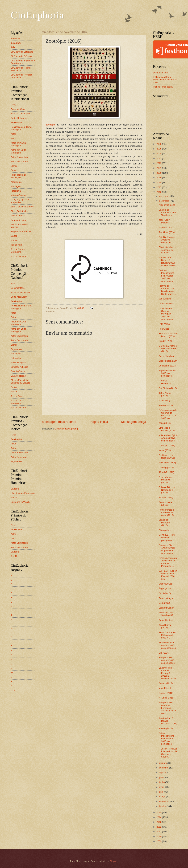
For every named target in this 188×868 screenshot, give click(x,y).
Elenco (14, 166)
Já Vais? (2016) (166, 472)
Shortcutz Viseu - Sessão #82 (167, 614)
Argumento (16, 182)
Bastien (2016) (166, 693)
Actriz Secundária (20, 161)
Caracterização (18, 220)
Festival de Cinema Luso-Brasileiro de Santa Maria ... (167, 290)
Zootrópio (51, 125)
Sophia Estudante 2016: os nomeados (168, 373)
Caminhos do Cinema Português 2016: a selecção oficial (168, 673)
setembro (164, 768)
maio (162, 787)
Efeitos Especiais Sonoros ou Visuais (20, 381)
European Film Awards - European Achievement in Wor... (168, 708)
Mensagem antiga (134, 422)
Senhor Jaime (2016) (166, 504)
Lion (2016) (164, 603)
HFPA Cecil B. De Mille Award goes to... (167, 635)
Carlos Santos (166, 304)
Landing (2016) (166, 467)
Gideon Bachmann (168, 361)
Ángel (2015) (165, 588)
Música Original (18, 195)
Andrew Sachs (166, 405)
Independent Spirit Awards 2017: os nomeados (168, 438)
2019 (159, 178)
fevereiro (164, 801)
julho (162, 777)
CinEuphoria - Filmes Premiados (21, 69)
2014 (159, 817)
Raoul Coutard (166, 620)
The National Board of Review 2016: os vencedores (167, 261)
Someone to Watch (20, 502)
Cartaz (14, 236)
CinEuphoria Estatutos (22, 52)
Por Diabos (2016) (168, 388)
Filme (13, 105)
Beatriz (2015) (166, 683)
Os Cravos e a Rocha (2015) (167, 456)
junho (162, 782)
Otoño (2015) (165, 584)
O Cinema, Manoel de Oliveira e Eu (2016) (168, 349)
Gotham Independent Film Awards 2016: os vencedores (166, 276)
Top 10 (14, 556)
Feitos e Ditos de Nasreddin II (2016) (167, 490)
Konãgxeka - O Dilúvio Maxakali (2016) (168, 721)
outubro (163, 763)
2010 (159, 836)
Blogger (114, 861)
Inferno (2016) (166, 728)
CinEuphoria (37, 15)
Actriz (14, 138)
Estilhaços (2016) (167, 463)
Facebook (16, 39)
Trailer (14, 240)
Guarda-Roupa (18, 216)
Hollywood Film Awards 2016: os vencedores (167, 645)
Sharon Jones (166, 530)
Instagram (16, 43)
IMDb (13, 47)
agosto (163, 773)
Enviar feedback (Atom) (66, 429)
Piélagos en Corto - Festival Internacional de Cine (165, 80)
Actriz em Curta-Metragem (19, 151)
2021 (159, 168)
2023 (159, 158)
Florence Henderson (165, 382)
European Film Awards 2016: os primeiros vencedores (167, 549)
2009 (159, 841)
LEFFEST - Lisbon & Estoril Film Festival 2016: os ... (168, 575)
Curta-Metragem (19, 118)
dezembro (164, 196)
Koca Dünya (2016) (165, 626)
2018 (159, 182)
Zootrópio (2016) (167, 445)
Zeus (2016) (165, 423)
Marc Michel (165, 688)
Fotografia (16, 191)
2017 (159, 187)
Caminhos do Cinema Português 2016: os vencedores (166, 314)
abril (162, 792)
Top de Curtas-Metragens (18, 251)
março (163, 797)
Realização (16, 122)
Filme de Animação (20, 114)
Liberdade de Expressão (23, 493)
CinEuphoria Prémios (21, 56)
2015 (159, 812)
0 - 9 (13, 690)
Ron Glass (164, 329)
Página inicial (99, 422)
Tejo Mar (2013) (166, 228)
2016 (159, 192)
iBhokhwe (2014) (167, 232)
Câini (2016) (165, 593)
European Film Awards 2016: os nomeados (167, 660)
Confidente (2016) (168, 366)
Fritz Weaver (165, 324)
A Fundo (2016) (166, 698)
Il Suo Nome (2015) (165, 394)
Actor (13, 134)
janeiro (163, 806)
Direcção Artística (19, 211)
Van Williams (165, 299)
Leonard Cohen (166, 608)
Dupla (14, 170)
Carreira (15, 489)
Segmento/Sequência (21, 232)
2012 (159, 827)
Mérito (14, 497)
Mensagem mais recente (59, 422)
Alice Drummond (167, 205)
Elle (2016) (164, 653)
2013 (159, 822)
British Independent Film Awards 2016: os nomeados (166, 738)
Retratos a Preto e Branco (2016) (168, 335)
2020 (159, 173)
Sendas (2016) (166, 341)
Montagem (16, 186)
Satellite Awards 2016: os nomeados (167, 240)
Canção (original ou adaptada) (20, 201)
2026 (159, 144)
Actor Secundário (19, 157)
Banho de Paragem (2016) (164, 523)
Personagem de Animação (19, 176)
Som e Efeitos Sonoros (22, 207)
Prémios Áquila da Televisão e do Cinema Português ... (168, 562)
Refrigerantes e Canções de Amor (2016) (166, 512)
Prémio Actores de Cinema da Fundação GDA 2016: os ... (168, 414)
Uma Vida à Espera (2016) (167, 429)
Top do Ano (16, 245)
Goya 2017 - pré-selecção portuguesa (167, 538)
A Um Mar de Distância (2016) (165, 480)
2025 (159, 149)
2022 (159, 163)
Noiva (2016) (165, 450)
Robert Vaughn (166, 598)
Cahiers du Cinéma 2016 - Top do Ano (167, 212)
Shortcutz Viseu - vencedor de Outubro (167, 250)
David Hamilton (166, 356)
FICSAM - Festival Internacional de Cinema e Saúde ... (168, 753)
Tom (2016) (164, 401)
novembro (164, 201)
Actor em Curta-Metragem (19, 144)
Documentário (18, 109)
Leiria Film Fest (161, 73)
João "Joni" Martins (164, 221)
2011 (159, 832)
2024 (159, 154)
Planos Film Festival (163, 87)
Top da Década (18, 256)
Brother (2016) (166, 497)
